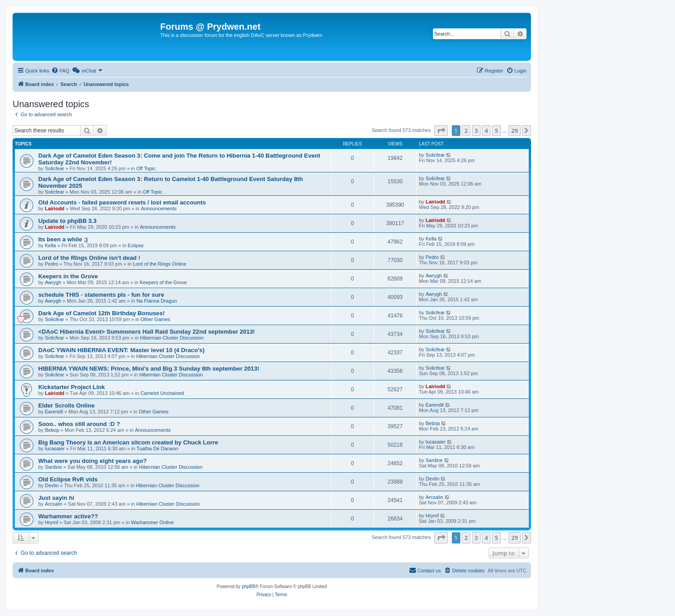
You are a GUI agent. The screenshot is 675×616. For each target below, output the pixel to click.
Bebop (52, 430)
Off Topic (146, 168)
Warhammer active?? (68, 516)
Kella (50, 245)
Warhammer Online (152, 522)
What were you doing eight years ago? (92, 461)
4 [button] (486, 131)
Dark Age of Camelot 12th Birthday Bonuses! (101, 313)
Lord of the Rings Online (160, 264)
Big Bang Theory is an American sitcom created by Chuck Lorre (128, 442)
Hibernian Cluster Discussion (172, 338)
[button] (441, 131)
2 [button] (466, 131)
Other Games (155, 319)
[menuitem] (60, 71)
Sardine (54, 467)
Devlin (52, 485)
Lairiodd (55, 208)
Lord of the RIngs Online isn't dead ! (89, 258)
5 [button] (497, 131)
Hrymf (52, 522)
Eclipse (136, 245)
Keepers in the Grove (68, 276)
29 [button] (515, 131)
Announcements (159, 208)
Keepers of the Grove (163, 282)
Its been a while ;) (63, 239)
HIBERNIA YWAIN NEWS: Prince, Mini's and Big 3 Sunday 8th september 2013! (149, 369)
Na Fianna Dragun (157, 301)
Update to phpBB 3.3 (67, 221)
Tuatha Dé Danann (157, 448)
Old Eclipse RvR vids (68, 479)
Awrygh (53, 282)
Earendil (54, 412)
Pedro (52, 264)
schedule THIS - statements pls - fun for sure (101, 295)
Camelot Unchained (162, 393)
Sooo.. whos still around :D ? (79, 424)
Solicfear (55, 168)
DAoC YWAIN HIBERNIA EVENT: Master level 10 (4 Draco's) (121, 350)
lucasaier (55, 448)
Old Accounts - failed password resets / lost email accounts (122, 202)
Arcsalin (54, 504)
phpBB (248, 587)
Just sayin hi (56, 498)
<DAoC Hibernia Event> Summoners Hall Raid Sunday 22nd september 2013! (147, 332)
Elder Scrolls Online (66, 405)
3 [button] (476, 131)
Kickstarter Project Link (72, 387)
